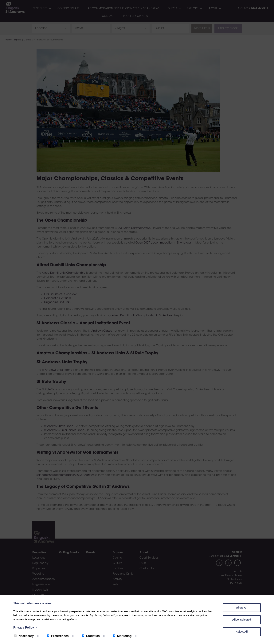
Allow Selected (242, 620)
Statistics (91, 636)
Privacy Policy (25, 628)
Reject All (242, 632)
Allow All (242, 608)
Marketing (122, 636)
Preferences (58, 636)
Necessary (24, 636)
